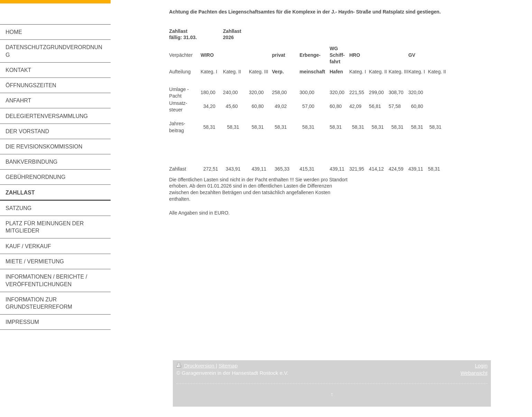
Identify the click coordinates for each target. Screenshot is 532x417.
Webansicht (474, 373)
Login (481, 366)
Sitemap (228, 366)
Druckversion (196, 366)
